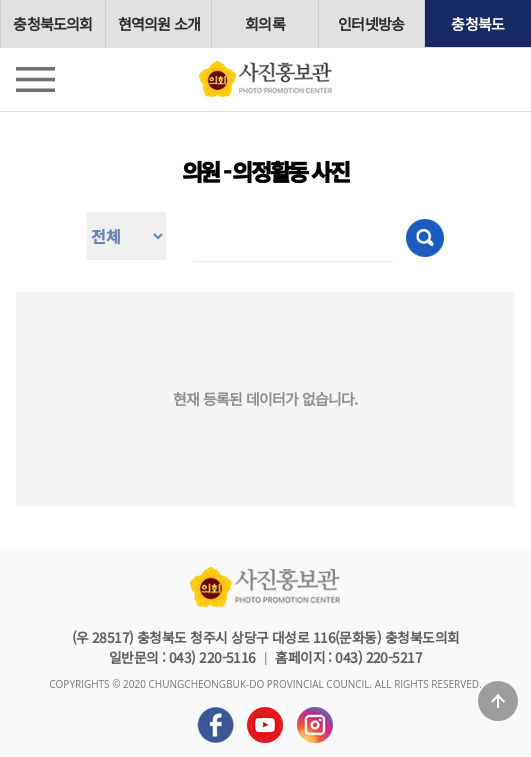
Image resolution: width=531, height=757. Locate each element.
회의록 (265, 23)
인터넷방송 (371, 23)
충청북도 (477, 23)
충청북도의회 (52, 23)
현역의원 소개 (159, 23)
